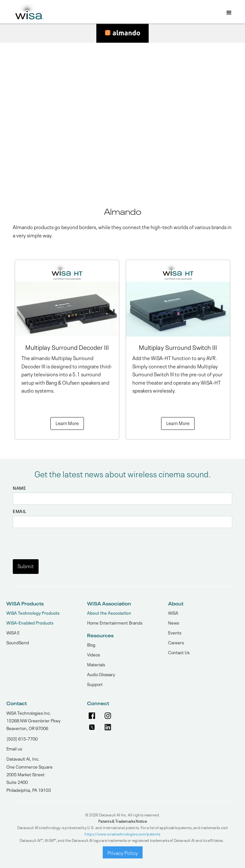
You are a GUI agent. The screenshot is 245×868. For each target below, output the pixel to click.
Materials (96, 664)
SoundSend (18, 642)
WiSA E (13, 632)
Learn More (67, 423)
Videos (93, 654)
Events (175, 632)
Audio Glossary (101, 674)
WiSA (173, 612)
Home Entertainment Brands (115, 622)
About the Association (109, 613)
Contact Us (179, 652)
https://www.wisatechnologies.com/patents (122, 834)
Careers (176, 642)
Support (95, 684)
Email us (14, 748)
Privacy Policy (123, 852)
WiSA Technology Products (33, 613)
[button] (229, 13)
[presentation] (61, 540)
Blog (91, 644)
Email (20, 511)
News (174, 622)
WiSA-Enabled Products (30, 622)
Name (19, 488)
